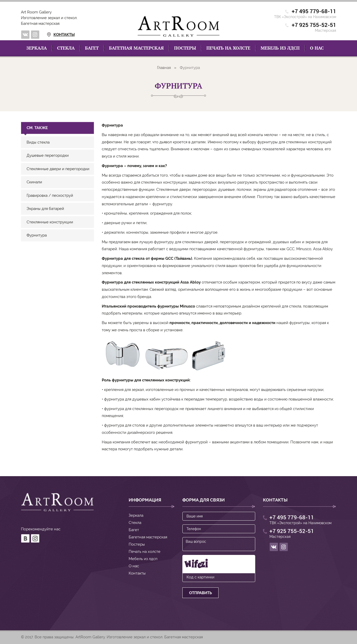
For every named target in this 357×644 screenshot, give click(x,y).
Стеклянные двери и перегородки (58, 169)
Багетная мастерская (136, 48)
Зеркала (37, 48)
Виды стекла (38, 142)
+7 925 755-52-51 (314, 25)
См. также (37, 128)
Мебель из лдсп (280, 48)
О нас (317, 48)
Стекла (66, 48)
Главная (164, 68)
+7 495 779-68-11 (314, 11)
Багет (92, 48)
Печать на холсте (228, 48)
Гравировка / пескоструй (50, 195)
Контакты (55, 35)
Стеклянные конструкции (50, 222)
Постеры (185, 48)
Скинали (34, 182)
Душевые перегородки (48, 155)
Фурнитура (37, 235)
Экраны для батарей (45, 209)
